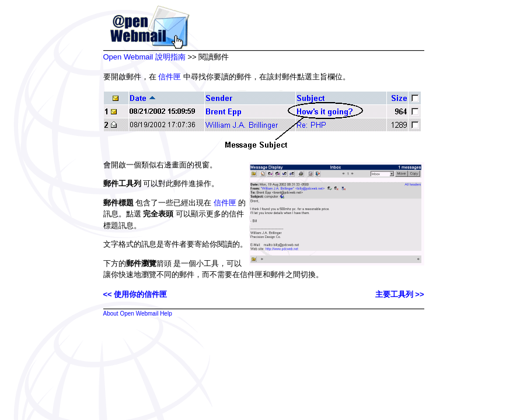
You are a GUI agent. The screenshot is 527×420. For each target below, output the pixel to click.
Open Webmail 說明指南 (144, 57)
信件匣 (170, 77)
